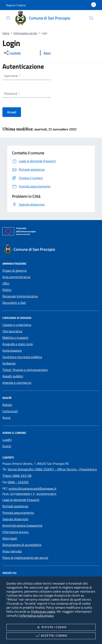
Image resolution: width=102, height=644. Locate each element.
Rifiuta (51, 627)
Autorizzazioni (12, 350)
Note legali (10, 538)
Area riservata (12, 551)
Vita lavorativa (12, 331)
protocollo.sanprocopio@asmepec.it (32, 488)
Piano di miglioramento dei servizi (25, 558)
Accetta (51, 636)
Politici (7, 290)
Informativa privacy (16, 532)
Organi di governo (14, 270)
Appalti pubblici (13, 376)
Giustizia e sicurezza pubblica (22, 357)
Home (6, 33)
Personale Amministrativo (20, 296)
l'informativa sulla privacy (36, 615)
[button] (16, 5)
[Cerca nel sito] (91, 18)
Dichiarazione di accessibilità (22, 545)
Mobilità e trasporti (15, 338)
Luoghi (7, 440)
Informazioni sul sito (25, 33)
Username (12, 76)
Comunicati (10, 411)
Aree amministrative (16, 277)
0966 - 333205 (18, 482)
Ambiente (9, 363)
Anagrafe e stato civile (18, 344)
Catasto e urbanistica (17, 325)
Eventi (7, 446)
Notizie (7, 405)
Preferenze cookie (43, 611)
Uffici (6, 283)
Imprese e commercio (17, 383)
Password (12, 93)
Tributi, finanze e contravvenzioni (25, 370)
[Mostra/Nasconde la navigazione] (8, 18)
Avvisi (6, 418)
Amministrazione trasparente (22, 525)
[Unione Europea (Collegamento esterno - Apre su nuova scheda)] (51, 232)
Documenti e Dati (14, 303)
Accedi (12, 112)
